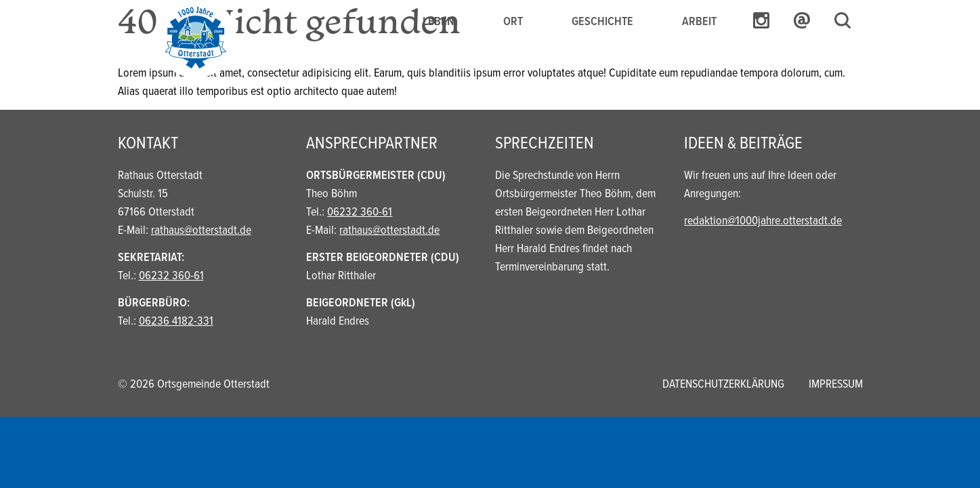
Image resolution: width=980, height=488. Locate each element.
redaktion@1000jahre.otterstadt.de (763, 221)
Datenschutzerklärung (723, 385)
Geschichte (602, 22)
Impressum (836, 385)
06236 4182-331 (176, 322)
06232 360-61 (171, 276)
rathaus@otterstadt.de (201, 231)
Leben (439, 22)
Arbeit (699, 22)
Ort (513, 22)
